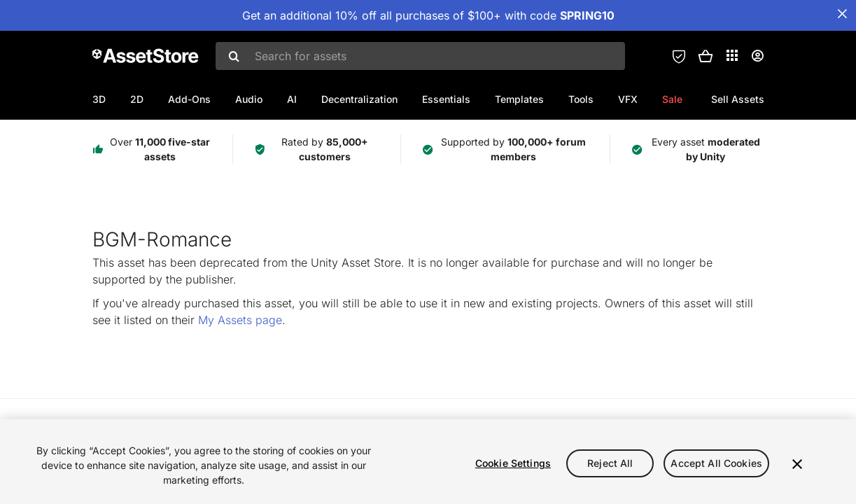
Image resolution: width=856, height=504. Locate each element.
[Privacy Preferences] (679, 56)
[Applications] (732, 55)
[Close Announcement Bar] (842, 14)
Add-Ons (189, 99)
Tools (581, 99)
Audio (249, 99)
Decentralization (359, 99)
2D (137, 99)
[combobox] (420, 56)
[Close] (797, 464)
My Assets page (240, 320)
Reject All (610, 463)
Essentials (446, 99)
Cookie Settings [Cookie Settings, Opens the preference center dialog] (513, 463)
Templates (519, 99)
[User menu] (757, 56)
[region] (428, 462)
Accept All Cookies (716, 463)
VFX (628, 99)
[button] (706, 56)
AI (292, 99)
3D (99, 99)
